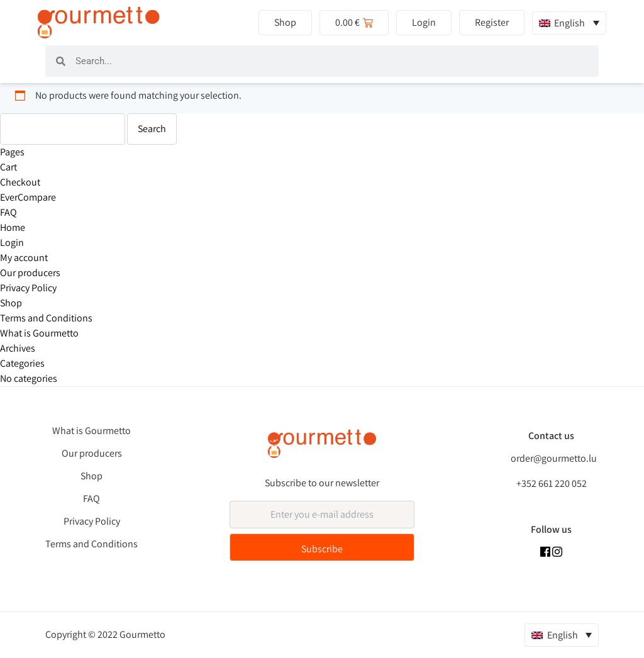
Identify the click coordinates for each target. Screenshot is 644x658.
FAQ (8, 212)
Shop (11, 303)
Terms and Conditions (46, 318)
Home (13, 227)
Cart (8, 167)
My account (24, 258)
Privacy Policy (28, 288)
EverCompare (28, 197)
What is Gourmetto (39, 333)
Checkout (20, 182)
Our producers (30, 273)
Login (12, 243)
